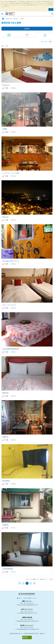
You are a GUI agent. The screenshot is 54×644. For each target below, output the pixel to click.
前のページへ (23, 583)
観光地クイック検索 (19, 19)
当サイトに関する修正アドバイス (28, 598)
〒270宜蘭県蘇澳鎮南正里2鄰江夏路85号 (26, 629)
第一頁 (20, 583)
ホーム (3, 19)
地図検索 (27, 29)
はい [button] (51, 9)
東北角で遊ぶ (9, 19)
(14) (9, 35)
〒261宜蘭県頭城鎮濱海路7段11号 (26, 613)
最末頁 (34, 583)
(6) (27, 35)
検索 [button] (52, 14)
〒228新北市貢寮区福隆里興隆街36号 (26, 605)
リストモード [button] (45, 42)
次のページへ (31, 583)
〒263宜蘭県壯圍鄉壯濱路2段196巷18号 (26, 621)
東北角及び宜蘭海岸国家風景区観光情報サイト (10, 14)
